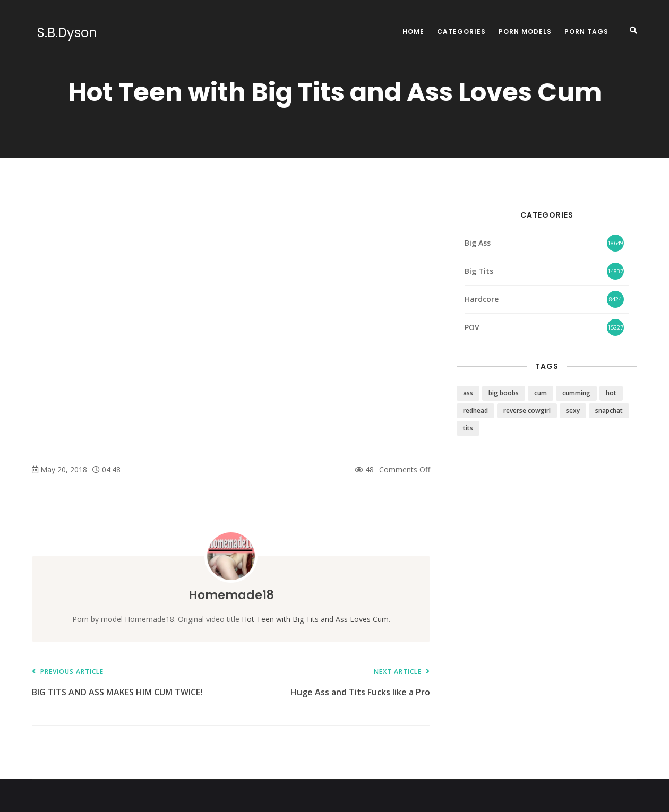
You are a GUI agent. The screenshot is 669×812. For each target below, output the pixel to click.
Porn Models (525, 32)
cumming (576, 393)
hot (611, 393)
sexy (573, 411)
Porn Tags (586, 32)
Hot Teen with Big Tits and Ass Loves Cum (315, 619)
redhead (475, 411)
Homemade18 (231, 595)
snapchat (609, 411)
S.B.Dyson (62, 33)
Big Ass (478, 243)
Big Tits (479, 271)
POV (472, 327)
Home (413, 32)
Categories (461, 32)
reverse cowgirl (527, 411)
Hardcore (482, 299)
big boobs (504, 393)
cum (541, 393)
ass (468, 393)
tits (468, 428)
